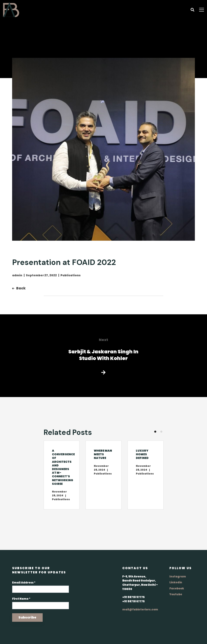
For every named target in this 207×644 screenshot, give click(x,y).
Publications (71, 275)
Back (19, 288)
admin (17, 275)
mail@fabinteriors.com (140, 610)
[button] (155, 432)
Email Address (24, 583)
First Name (21, 599)
